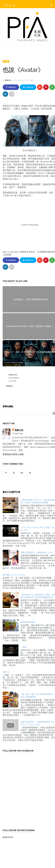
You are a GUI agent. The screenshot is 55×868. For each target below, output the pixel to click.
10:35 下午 (12, 381)
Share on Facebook (11, 88)
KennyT (12, 375)
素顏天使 (8, 80)
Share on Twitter (28, 88)
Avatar (25, 106)
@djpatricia (8, 837)
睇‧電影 (6, 61)
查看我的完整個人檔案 (13, 454)
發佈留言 (9, 386)
